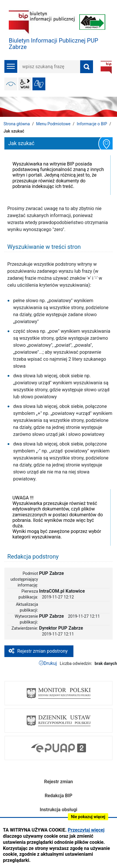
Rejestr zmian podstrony (42, 651)
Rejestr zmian (58, 782)
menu (11, 66)
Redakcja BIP (59, 796)
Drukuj (50, 663)
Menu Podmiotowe (53, 124)
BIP (106, 67)
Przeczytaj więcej (86, 830)
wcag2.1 (25, 84)
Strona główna (17, 124)
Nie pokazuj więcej (88, 817)
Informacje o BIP (92, 124)
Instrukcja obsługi (58, 810)
